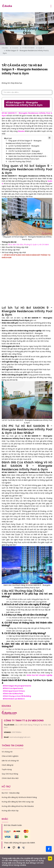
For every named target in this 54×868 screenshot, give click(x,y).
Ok (50, 858)
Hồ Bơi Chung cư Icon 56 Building (17, 696)
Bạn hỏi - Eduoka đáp (11, 793)
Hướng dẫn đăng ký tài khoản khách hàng (19, 797)
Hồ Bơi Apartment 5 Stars (14, 691)
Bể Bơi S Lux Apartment (13, 688)
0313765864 (17, 732)
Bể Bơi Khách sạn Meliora (14, 699)
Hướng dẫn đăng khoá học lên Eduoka (18, 806)
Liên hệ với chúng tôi (10, 761)
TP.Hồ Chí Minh (28, 48)
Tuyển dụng (7, 769)
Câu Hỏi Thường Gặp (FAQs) (20, 161)
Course (15, 48)
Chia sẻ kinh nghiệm (10, 756)
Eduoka (5, 48)
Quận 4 (41, 48)
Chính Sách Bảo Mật (10, 778)
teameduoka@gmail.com (20, 737)
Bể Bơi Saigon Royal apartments (17, 686)
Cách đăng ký (8, 765)
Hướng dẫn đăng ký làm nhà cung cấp (18, 802)
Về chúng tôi (7, 752)
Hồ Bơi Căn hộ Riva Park (13, 694)
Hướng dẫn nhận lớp (10, 811)
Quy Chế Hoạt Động (10, 774)
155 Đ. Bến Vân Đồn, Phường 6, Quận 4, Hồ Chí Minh (29, 245)
